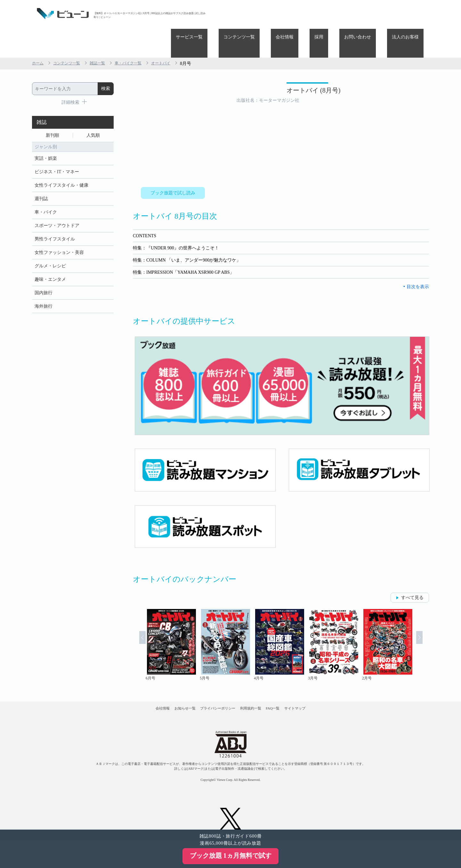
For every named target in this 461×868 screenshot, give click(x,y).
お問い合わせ (372, 14)
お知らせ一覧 (164, 691)
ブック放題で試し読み (173, 166)
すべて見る (412, 575)
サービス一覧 (242, 14)
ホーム (39, 35)
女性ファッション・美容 (59, 236)
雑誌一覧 (105, 35)
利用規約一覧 (258, 691)
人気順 (93, 108)
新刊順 (53, 108)
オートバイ (176, 35)
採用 (343, 14)
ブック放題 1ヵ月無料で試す (231, 856)
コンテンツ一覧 (282, 14)
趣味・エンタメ (50, 265)
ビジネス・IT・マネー (57, 147)
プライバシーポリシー (211, 691)
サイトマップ (329, 691)
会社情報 (318, 14)
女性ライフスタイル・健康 (61, 162)
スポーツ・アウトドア (57, 206)
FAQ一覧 (294, 691)
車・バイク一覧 (139, 35)
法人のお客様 (410, 14)
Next (428, 622)
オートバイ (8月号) (275, 66)
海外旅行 (44, 295)
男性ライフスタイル (55, 221)
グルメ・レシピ (50, 251)
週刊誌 (41, 177)
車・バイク (46, 192)
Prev (134, 622)
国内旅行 (44, 280)
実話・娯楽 (46, 133)
